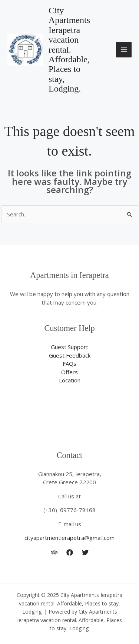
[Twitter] (85, 552)
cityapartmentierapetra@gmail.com (69, 538)
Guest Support (69, 347)
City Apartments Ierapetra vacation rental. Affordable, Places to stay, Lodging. (69, 49)
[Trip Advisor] (54, 552)
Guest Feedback (70, 355)
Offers (69, 372)
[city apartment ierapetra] (70, 552)
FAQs (69, 364)
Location (70, 380)
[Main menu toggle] (124, 50)
